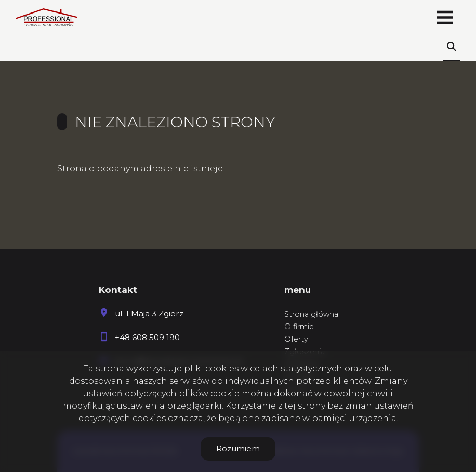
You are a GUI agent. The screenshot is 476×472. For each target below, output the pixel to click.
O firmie (299, 327)
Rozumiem (238, 448)
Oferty (296, 339)
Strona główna (311, 314)
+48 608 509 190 (147, 337)
